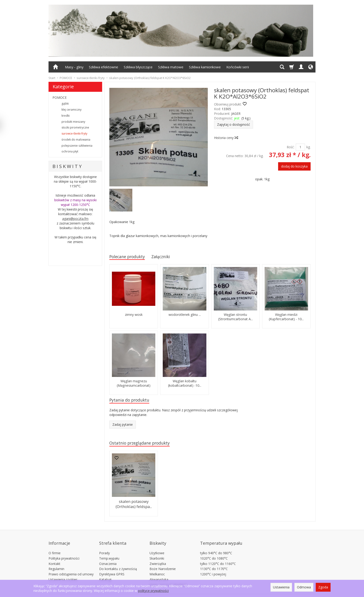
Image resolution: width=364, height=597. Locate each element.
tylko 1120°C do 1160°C (218, 558)
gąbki (65, 104)
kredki (66, 116)
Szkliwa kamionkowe (205, 67)
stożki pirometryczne (75, 127)
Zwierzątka (158, 558)
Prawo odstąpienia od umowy (71, 568)
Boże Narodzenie (163, 563)
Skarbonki (157, 552)
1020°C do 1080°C (214, 552)
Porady (104, 547)
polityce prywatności (153, 591)
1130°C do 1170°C (214, 563)
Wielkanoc (157, 568)
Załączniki (166, 257)
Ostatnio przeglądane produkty (143, 445)
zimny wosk (134, 315)
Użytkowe (157, 547)
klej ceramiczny (71, 110)
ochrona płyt (70, 151)
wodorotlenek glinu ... (185, 315)
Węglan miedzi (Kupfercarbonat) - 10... (286, 318)
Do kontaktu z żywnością (118, 563)
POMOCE (60, 97)
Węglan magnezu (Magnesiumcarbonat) (134, 384)
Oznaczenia (108, 558)
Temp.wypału (109, 552)
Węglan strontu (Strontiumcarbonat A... (236, 318)
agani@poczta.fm (75, 219)
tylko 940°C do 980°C (216, 547)
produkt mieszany (73, 122)
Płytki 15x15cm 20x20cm (168, 579)
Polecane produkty (129, 257)
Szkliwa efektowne (104, 67)
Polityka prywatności (64, 552)
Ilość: (291, 147)
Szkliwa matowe (171, 67)
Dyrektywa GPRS (112, 568)
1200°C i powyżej (213, 568)
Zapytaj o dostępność (234, 124)
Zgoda (323, 587)
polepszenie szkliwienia (77, 146)
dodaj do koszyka (294, 166)
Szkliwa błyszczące (138, 67)
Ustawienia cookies (63, 574)
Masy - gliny (74, 67)
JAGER (236, 114)
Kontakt (54, 558)
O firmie (55, 547)
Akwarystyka (159, 574)
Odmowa (304, 587)
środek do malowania (76, 140)
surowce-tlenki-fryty (74, 134)
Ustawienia (281, 587)
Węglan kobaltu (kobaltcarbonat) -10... (185, 384)
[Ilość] (300, 147)
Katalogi (105, 574)
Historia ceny (226, 138)
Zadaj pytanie (123, 426)
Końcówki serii (238, 67)
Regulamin (56, 563)
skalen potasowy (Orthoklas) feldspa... (134, 505)
